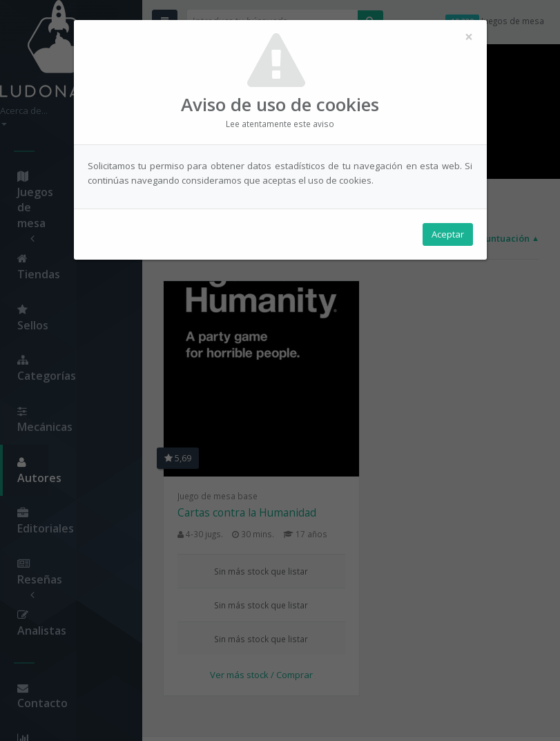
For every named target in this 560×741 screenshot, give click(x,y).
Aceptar (448, 235)
